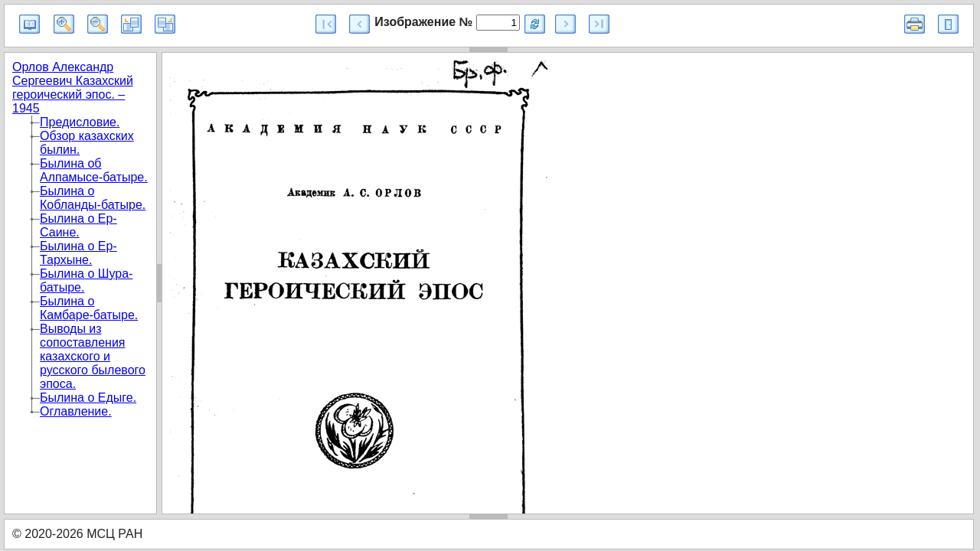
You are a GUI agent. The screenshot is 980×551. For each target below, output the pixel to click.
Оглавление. (76, 411)
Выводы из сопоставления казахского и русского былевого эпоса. (93, 356)
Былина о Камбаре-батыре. (89, 308)
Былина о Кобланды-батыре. (93, 198)
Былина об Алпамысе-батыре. (94, 170)
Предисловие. (80, 122)
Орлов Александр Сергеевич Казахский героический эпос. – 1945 (73, 88)
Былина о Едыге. (88, 398)
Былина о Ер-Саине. (78, 225)
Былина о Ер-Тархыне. (78, 253)
